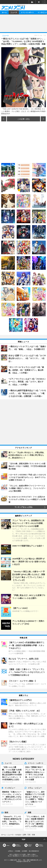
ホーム (4, 12)
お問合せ (11, 851)
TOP (23, 839)
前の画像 (4, 119)
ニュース (14, 12)
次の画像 (43, 119)
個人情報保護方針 (34, 851)
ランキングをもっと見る (23, 507)
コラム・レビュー (35, 788)
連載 (29, 812)
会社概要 (24, 851)
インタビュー (10, 788)
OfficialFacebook (18, 845)
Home (8, 845)
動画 (6, 812)
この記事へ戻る (24, 119)
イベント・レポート (36, 763)
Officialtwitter (30, 845)
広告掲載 (18, 851)
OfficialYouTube (41, 845)
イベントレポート (27, 12)
